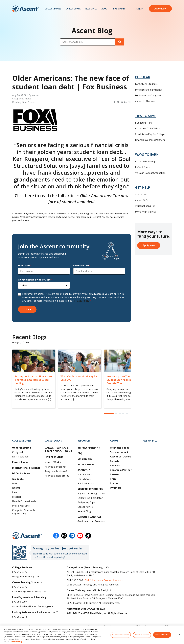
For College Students (146, 84)
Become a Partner (121, 470)
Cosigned (17, 452)
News (28, 99)
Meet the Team (119, 448)
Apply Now (160, 9)
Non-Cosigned (20, 457)
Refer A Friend (143, 167)
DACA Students (21, 473)
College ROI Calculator (90, 498)
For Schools (84, 479)
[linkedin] (72, 536)
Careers (115, 474)
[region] (92, 635)
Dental (16, 488)
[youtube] (80, 536)
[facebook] (56, 536)
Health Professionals (24, 501)
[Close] (179, 635)
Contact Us (141, 194)
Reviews (115, 465)
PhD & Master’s (21, 506)
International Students (26, 468)
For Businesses (86, 483)
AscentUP (84, 470)
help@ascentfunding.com (26, 577)
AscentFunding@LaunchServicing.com (32, 606)
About (105, 9)
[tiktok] (88, 536)
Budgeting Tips (143, 123)
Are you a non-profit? (57, 476)
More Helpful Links (145, 212)
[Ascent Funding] (27, 536)
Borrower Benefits (89, 448)
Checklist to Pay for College (150, 134)
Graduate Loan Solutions (92, 521)
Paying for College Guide (91, 493)
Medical (17, 497)
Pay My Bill (119, 9)
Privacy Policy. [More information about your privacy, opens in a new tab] (17, 641)
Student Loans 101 (145, 206)
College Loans (53, 9)
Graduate (18, 479)
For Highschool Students (148, 90)
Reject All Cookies (142, 635)
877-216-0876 (20, 572)
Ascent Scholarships (146, 161)
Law (14, 492)
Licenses (118, 580)
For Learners (85, 475)
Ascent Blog (84, 511)
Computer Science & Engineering (24, 512)
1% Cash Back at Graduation (150, 173)
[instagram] (64, 536)
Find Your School (55, 457)
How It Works (53, 462)
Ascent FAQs (142, 200)
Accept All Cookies (162, 635)
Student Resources (90, 489)
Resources (91, 9)
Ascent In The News (146, 101)
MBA (15, 483)
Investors (116, 488)
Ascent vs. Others (121, 457)
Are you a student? (55, 467)
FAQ (80, 453)
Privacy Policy (82, 301)
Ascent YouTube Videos (148, 128)
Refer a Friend (86, 464)
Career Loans (73, 9)
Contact (115, 483)
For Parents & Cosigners (148, 95)
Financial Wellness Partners (150, 140)
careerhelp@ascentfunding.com (29, 591)
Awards (114, 461)
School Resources (89, 517)
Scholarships (85, 459)
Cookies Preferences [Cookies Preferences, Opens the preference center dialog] (121, 635)
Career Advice (85, 507)
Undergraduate (22, 448)
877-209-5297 (20, 602)
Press (113, 479)
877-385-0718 (20, 617)
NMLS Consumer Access (98, 580)
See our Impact (119, 452)
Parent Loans (20, 462)
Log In (140, 9)
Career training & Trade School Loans (58, 449)
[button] (115, 102)
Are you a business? (56, 471)
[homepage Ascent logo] (26, 9)
